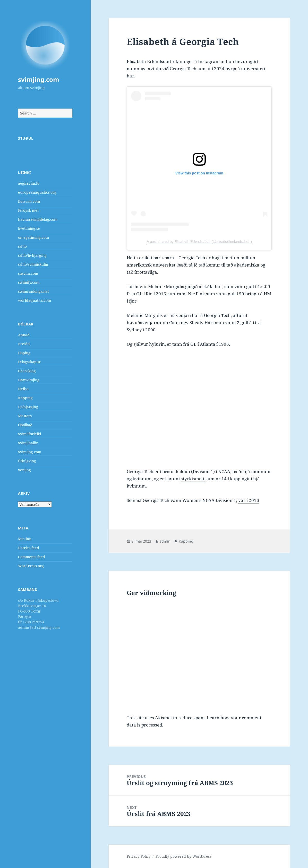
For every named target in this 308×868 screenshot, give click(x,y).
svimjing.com (39, 79)
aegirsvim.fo (29, 183)
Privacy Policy (139, 856)
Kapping (25, 398)
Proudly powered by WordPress (183, 856)
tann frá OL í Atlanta (194, 344)
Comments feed (32, 557)
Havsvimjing (29, 380)
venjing (24, 470)
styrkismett (193, 479)
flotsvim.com (29, 201)
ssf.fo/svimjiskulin (33, 264)
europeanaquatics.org (37, 192)
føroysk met (28, 210)
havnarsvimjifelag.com (38, 219)
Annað (24, 335)
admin (165, 541)
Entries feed (29, 548)
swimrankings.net (33, 291)
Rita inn (25, 539)
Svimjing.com (30, 452)
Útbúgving (27, 461)
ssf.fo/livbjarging (32, 255)
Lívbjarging (28, 407)
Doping (24, 353)
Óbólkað (25, 425)
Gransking (27, 371)
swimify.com (29, 282)
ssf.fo (22, 246)
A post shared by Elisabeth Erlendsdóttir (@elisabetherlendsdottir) (199, 242)
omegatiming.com (33, 237)
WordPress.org (31, 566)
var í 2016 (249, 500)
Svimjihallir (28, 443)
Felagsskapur (29, 362)
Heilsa (23, 389)
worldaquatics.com (35, 300)
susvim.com (28, 273)
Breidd (24, 344)
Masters (25, 416)
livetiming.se (29, 228)
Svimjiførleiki (29, 434)
